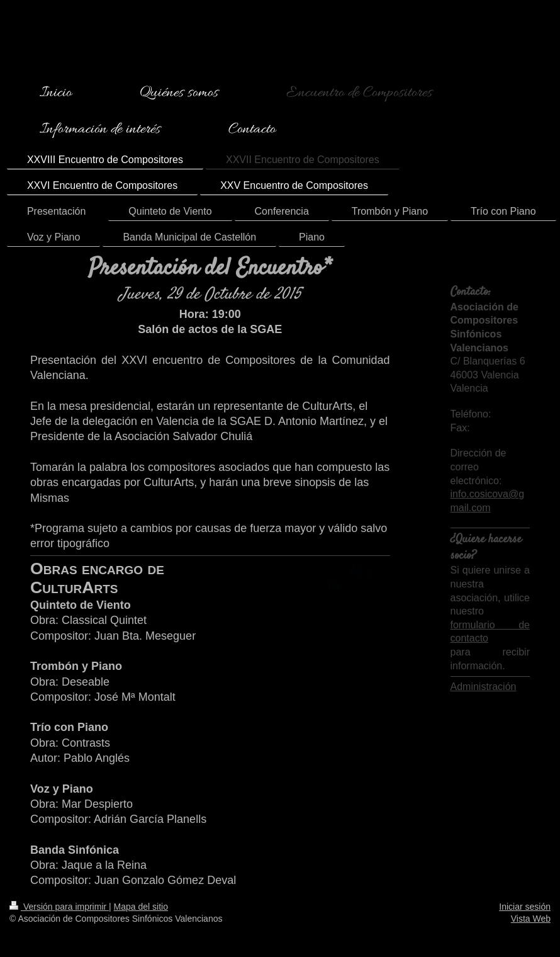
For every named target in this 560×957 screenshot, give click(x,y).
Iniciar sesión (525, 907)
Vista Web (531, 919)
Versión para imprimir (59, 907)
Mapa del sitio (141, 907)
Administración (484, 687)
